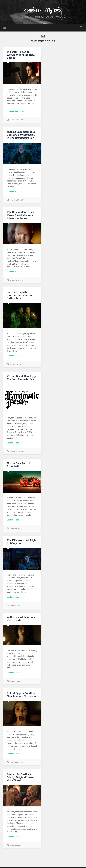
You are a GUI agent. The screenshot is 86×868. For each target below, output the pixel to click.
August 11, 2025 (15, 607)
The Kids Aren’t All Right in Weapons (22, 543)
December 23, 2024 (16, 764)
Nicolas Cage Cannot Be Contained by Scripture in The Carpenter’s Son (21, 135)
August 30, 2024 (15, 847)
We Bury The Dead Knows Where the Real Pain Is (21, 55)
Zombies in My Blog (43, 10)
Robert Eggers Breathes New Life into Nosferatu (21, 696)
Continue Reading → (15, 112)
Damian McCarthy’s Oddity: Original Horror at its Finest (21, 779)
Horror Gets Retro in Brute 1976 (19, 466)
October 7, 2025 (15, 365)
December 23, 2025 (16, 120)
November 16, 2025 (16, 281)
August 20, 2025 (15, 530)
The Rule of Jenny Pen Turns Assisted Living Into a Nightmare (20, 215)
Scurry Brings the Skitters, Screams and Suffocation (20, 296)
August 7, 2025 (15, 683)
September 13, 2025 (17, 452)
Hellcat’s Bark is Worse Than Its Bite (21, 620)
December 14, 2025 (16, 200)
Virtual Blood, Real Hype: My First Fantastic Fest (22, 379)
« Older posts (11, 858)
